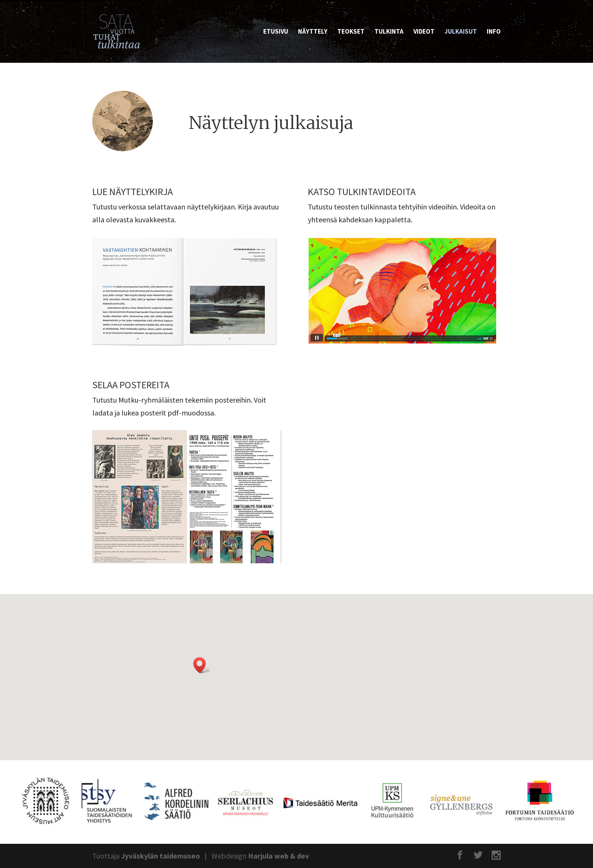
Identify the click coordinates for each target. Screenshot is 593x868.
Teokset (351, 32)
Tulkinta (389, 32)
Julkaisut (461, 32)
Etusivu (276, 32)
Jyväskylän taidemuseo (161, 856)
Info (494, 32)
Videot (424, 32)
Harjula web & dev (279, 856)
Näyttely (313, 32)
